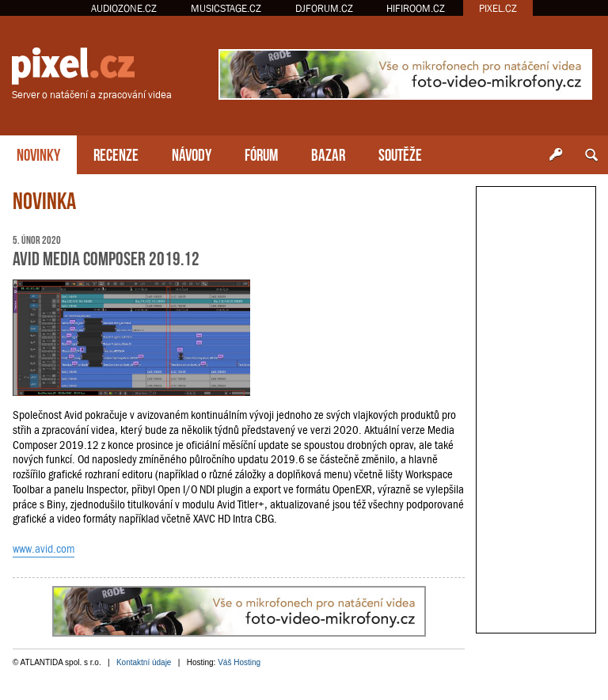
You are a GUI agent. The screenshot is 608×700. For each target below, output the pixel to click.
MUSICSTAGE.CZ (226, 8)
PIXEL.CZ (498, 8)
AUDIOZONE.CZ (124, 8)
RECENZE (116, 153)
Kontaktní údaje (144, 662)
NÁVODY (192, 153)
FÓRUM (261, 153)
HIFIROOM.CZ (416, 8)
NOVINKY (38, 153)
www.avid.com (44, 549)
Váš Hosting (239, 662)
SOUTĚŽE (400, 153)
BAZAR (328, 153)
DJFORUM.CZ (324, 8)
